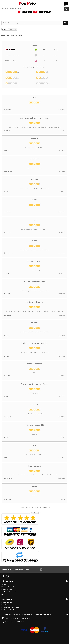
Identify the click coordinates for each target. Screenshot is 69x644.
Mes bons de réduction (8, 610)
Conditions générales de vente (11, 592)
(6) (43, 73)
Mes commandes (7, 602)
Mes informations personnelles (11, 607)
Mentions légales (7, 589)
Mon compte (7, 599)
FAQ (3, 594)
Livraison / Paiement (8, 587)
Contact (4, 584)
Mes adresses (6, 605)
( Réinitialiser (41, 67)
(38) (12, 73)
